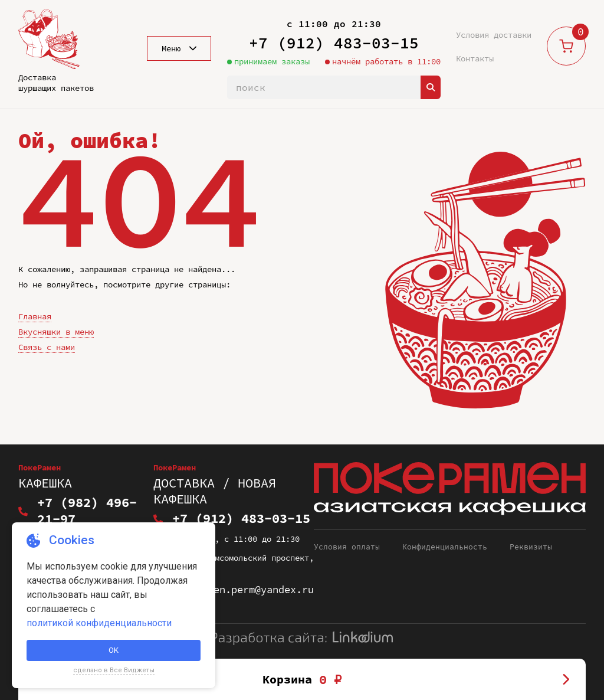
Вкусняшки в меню (56, 332)
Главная (35, 316)
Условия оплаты (347, 532)
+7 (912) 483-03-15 (334, 43)
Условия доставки (494, 35)
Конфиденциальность (445, 532)
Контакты (475, 58)
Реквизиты (531, 532)
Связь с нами (47, 347)
